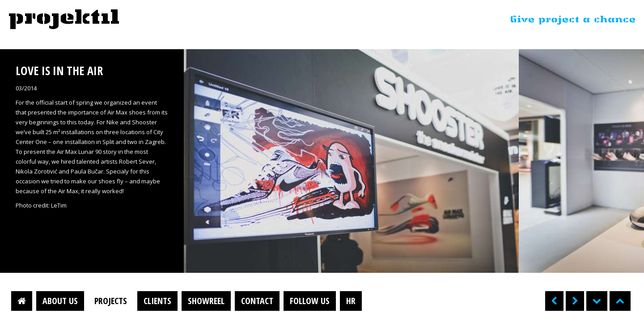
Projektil (64, 20)
